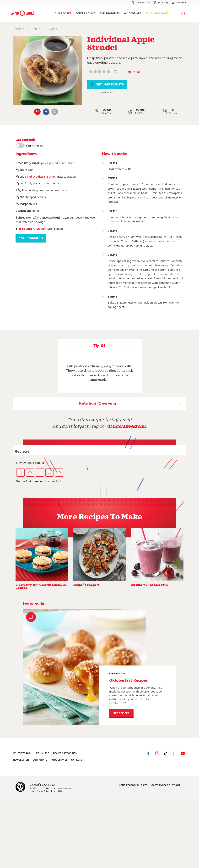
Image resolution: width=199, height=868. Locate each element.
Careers (77, 760)
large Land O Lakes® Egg (35, 229)
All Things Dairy (157, 14)
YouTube (183, 753)
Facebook (148, 753)
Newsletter (21, 760)
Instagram (157, 753)
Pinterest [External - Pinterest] (37, 112)
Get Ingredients (107, 84)
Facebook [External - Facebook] (46, 112)
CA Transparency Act (166, 785)
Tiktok (166, 753)
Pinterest (174, 753)
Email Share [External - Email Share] (55, 112)
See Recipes (121, 713)
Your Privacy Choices (133, 785)
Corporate (40, 760)
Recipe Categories (65, 753)
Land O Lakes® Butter (40, 177)
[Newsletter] (179, 3)
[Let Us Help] (161, 3)
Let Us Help (42, 753)
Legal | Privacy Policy (40, 791)
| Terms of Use (56, 791)
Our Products (110, 14)
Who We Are (133, 14)
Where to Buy (22, 753)
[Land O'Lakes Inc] (44, 785)
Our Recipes (63, 14)
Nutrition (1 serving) (130, 404)
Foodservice (59, 760)
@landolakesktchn (125, 426)
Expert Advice (85, 14)
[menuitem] (63, 14)
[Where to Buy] (141, 3)
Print (134, 73)
